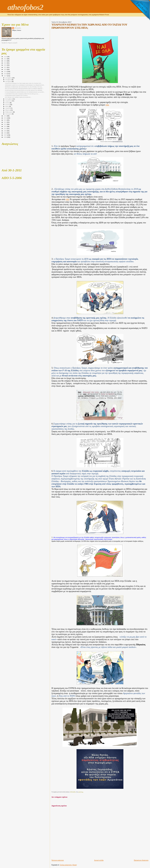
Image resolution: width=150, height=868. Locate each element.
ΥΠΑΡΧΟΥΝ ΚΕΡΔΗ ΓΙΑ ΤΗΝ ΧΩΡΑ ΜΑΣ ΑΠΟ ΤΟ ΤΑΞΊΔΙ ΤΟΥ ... (24, 83)
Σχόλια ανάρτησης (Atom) (68, 865)
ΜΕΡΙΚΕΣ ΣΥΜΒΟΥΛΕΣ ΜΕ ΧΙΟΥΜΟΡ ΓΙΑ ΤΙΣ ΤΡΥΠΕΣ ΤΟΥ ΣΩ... (24, 87)
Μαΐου (7, 107)
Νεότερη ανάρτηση (58, 860)
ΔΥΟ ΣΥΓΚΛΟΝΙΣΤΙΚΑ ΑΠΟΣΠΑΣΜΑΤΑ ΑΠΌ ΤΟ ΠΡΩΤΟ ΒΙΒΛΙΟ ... (24, 89)
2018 (5, 74)
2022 (5, 65)
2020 (5, 69)
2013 (5, 122)
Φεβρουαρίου (9, 112)
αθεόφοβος (18, 28)
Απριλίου (8, 108)
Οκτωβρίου (9, 82)
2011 (5, 126)
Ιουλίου (8, 103)
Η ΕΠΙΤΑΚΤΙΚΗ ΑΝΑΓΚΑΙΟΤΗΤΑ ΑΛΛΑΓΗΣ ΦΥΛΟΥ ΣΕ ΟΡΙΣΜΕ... (24, 90)
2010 (5, 129)
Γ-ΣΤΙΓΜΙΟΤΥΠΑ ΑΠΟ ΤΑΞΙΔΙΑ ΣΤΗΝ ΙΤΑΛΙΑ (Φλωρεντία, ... (22, 94)
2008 (5, 133)
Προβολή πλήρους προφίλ (9, 43)
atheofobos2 (25, 7)
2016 (5, 116)
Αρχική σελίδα (99, 860)
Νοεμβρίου (8, 80)
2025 (5, 59)
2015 (5, 118)
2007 (5, 135)
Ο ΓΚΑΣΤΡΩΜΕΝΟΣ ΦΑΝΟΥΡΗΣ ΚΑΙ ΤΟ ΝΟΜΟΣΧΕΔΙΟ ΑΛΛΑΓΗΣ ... (25, 92)
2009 (5, 131)
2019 (5, 72)
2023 (5, 63)
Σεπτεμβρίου (9, 99)
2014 (5, 120)
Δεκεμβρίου (9, 78)
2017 (5, 76)
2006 (5, 137)
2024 (5, 61)
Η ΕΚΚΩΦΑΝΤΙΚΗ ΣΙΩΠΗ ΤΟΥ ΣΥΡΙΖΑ (16, 95)
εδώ (107, 105)
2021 (5, 67)
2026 (5, 57)
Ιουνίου (7, 105)
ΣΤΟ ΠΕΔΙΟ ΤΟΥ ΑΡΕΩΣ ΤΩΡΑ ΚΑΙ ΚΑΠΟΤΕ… (18, 97)
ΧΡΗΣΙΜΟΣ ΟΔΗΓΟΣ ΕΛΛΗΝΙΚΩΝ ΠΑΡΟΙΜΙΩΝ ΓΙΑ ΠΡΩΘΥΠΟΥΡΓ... (25, 85)
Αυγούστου (9, 101)
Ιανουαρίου (9, 114)
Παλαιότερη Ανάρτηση (141, 860)
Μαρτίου (8, 110)
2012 (5, 124)
